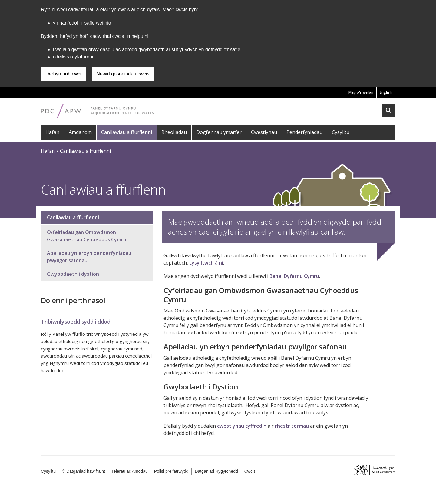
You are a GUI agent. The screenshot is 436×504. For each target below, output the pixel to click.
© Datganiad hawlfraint (84, 471)
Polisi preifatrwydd (171, 471)
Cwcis (250, 471)
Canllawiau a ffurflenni (127, 132)
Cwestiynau (264, 132)
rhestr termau (292, 426)
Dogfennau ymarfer (219, 132)
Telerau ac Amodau (130, 471)
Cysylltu (341, 132)
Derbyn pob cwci (63, 74)
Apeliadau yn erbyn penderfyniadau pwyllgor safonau (89, 257)
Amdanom (80, 132)
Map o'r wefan (361, 92)
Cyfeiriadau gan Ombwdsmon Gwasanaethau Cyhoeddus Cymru (87, 236)
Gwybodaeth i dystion (73, 274)
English (386, 92)
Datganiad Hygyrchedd (216, 471)
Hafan (52, 132)
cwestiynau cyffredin (242, 426)
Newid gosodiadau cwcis (123, 74)
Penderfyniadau (304, 132)
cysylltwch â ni (206, 263)
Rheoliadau (174, 132)
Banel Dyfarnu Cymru (294, 276)
